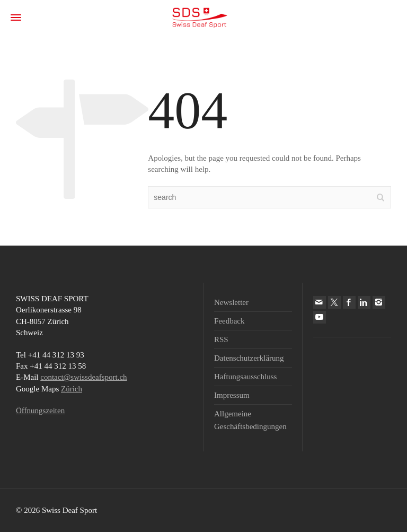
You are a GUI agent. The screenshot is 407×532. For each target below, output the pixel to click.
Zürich (72, 389)
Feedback (229, 321)
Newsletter (231, 302)
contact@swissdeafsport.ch (83, 377)
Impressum (232, 395)
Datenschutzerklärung (249, 358)
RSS (221, 339)
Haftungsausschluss (245, 377)
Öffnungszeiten (40, 411)
